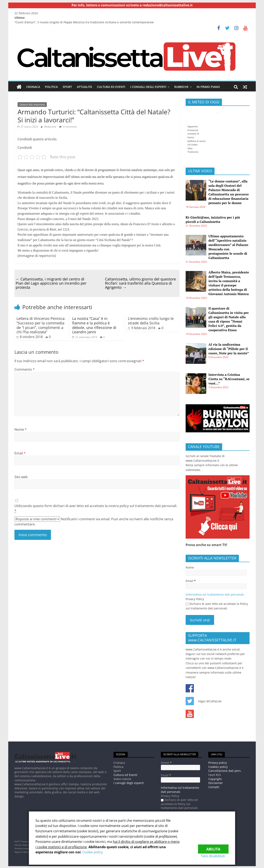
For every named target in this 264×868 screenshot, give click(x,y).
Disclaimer (216, 783)
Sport (67, 87)
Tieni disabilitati (216, 856)
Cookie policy (93, 852)
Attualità (84, 87)
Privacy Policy (195, 599)
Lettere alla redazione (32, 104)
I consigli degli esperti (148, 87)
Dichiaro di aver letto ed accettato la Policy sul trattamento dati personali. (217, 606)
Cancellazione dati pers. (225, 771)
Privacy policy (218, 763)
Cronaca (33, 87)
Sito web (21, 477)
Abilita (213, 847)
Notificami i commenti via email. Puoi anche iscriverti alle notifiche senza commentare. (94, 521)
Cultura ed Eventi (111, 87)
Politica (51, 87)
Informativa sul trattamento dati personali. (215, 594)
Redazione (50, 126)
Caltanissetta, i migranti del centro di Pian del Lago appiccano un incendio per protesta (51, 283)
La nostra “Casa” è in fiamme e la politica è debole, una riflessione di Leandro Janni (94, 325)
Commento (25, 369)
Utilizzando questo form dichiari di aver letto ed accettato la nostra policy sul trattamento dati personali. (96, 508)
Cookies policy (218, 767)
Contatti (214, 787)
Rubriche (181, 87)
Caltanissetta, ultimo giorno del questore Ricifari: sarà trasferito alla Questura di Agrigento (140, 283)
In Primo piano (208, 87)
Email (20, 453)
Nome (21, 429)
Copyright (215, 779)
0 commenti (68, 126)
